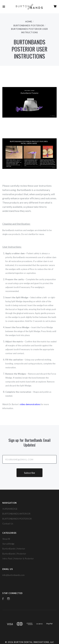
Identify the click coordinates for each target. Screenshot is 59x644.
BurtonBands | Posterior (14, 554)
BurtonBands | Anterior (14, 549)
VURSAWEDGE (10, 509)
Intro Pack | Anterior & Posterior (18, 558)
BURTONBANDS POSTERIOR (17, 519)
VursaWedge (8, 544)
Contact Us (8, 524)
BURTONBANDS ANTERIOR (16, 514)
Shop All (6, 539)
